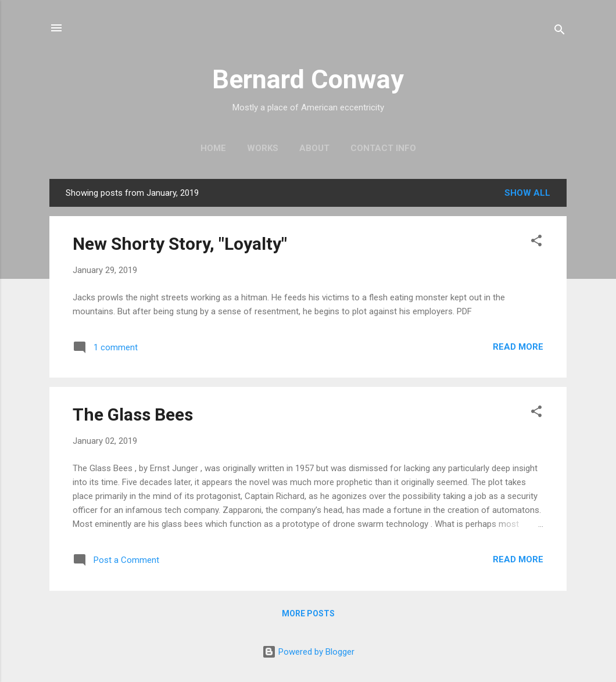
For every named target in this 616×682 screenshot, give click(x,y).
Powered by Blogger (308, 652)
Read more (518, 347)
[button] (536, 243)
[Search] (560, 32)
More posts (308, 613)
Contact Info (383, 148)
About (314, 148)
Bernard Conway (308, 79)
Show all (527, 193)
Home (213, 148)
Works (263, 148)
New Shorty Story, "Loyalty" (180, 244)
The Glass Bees (133, 414)
